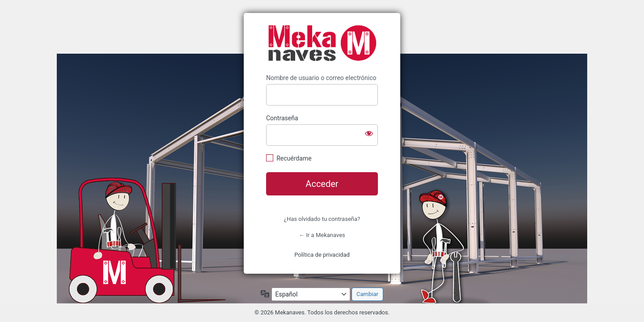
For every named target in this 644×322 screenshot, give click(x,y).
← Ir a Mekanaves (322, 235)
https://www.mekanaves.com (322, 43)
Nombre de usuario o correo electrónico (321, 78)
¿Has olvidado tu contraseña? (322, 219)
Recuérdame (294, 158)
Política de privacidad (322, 255)
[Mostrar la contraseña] (369, 133)
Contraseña (282, 118)
